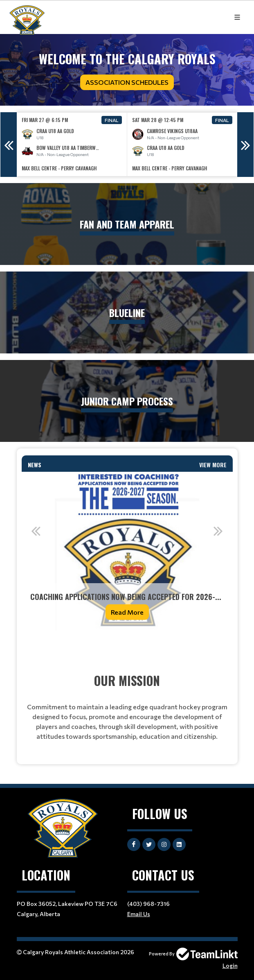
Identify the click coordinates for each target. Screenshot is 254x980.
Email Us (139, 914)
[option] (72, 144)
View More (213, 465)
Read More (127, 612)
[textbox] (127, 648)
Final (112, 120)
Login (230, 965)
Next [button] (245, 145)
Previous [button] (9, 145)
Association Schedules (127, 82)
